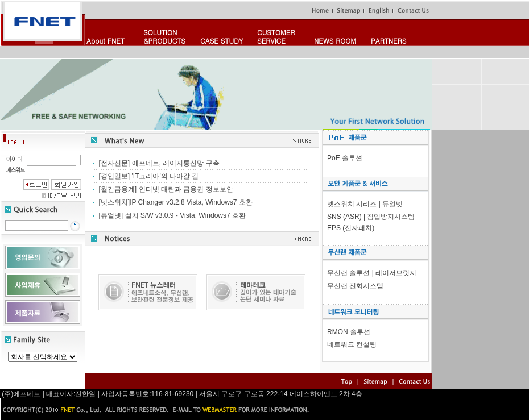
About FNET (106, 41)
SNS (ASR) (344, 217)
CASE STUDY (222, 41)
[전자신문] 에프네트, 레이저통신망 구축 (159, 163)
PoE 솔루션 (345, 158)
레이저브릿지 (396, 273)
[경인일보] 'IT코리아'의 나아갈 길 (149, 176)
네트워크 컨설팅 (352, 344)
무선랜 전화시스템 (355, 286)
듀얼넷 (392, 204)
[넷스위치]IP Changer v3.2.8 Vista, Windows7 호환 (176, 202)
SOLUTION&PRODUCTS (164, 36)
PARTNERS (389, 41)
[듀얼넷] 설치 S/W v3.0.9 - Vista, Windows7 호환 (173, 215)
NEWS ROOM (335, 41)
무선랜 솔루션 (348, 273)
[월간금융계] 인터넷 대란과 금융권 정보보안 (166, 189)
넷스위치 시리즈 (352, 204)
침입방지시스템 (391, 217)
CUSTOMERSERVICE (276, 36)
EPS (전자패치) (351, 228)
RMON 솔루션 (349, 332)
